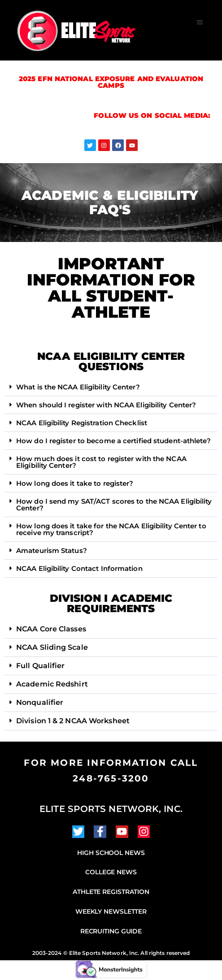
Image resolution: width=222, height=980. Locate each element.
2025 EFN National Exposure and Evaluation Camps (111, 82)
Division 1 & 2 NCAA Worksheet (73, 721)
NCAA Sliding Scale (52, 647)
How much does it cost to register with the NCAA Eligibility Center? (101, 462)
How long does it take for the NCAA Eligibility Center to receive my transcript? (111, 529)
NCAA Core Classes (51, 629)
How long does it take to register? (75, 483)
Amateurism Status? (52, 550)
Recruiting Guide (111, 931)
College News (111, 872)
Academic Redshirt (52, 684)
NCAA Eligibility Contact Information (79, 568)
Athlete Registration (111, 892)
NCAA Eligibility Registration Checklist (82, 423)
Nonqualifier (40, 702)
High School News (111, 853)
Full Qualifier (40, 666)
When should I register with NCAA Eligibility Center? (106, 405)
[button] (200, 22)
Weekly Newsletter (111, 911)
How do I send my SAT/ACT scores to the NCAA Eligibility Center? (114, 505)
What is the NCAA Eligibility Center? (78, 387)
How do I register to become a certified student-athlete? (113, 441)
